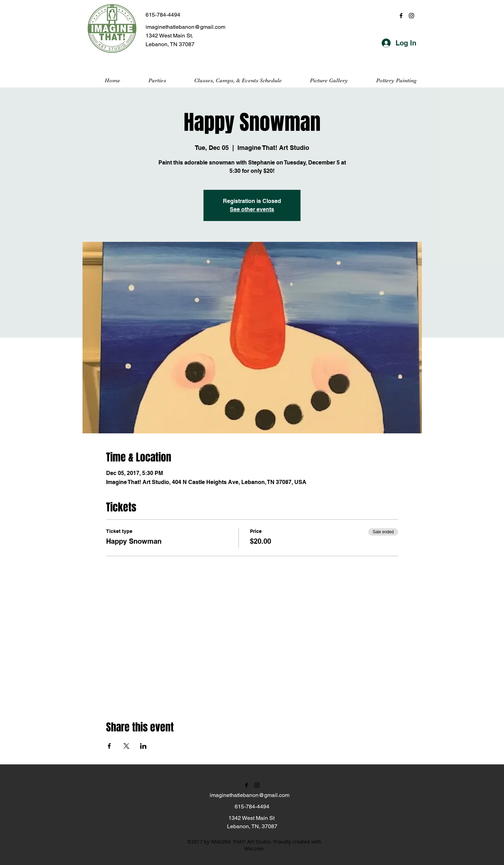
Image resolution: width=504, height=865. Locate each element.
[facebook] (401, 16)
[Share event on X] (126, 746)
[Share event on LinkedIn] (143, 746)
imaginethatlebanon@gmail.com (185, 27)
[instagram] (411, 16)
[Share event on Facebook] (109, 746)
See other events (252, 209)
